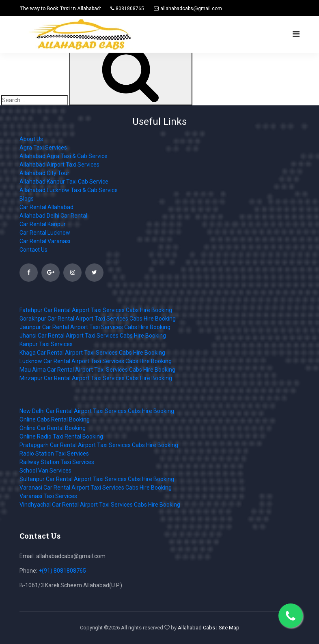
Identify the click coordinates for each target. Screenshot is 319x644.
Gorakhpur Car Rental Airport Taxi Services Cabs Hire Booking (98, 319)
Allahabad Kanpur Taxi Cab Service (64, 182)
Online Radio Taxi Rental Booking (61, 436)
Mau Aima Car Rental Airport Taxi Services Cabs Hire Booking (97, 370)
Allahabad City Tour (44, 173)
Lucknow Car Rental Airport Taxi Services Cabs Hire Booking (96, 361)
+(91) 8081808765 (62, 571)
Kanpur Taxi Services (46, 344)
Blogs (27, 199)
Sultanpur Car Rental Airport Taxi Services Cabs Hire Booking (97, 479)
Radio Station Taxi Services (54, 454)
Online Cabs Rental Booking (55, 419)
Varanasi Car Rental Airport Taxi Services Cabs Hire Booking (96, 488)
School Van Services (45, 471)
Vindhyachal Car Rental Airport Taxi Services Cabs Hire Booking (100, 505)
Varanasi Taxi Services (48, 496)
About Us (31, 139)
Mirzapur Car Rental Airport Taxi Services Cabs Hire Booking (96, 378)
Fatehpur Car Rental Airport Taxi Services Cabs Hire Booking (96, 310)
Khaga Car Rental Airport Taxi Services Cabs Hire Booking (92, 353)
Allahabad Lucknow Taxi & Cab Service (69, 190)
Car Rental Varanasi (45, 241)
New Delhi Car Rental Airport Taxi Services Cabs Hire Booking (97, 411)
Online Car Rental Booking (53, 428)
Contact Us (33, 250)
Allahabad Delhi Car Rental (53, 216)
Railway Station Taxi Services (57, 462)
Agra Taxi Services (43, 148)
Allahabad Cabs (196, 628)
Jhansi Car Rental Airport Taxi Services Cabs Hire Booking (93, 336)
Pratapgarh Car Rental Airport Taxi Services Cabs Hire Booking (99, 445)
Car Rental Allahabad (46, 207)
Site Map (229, 628)
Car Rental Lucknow (45, 233)
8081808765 (130, 9)
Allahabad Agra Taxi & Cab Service (64, 156)
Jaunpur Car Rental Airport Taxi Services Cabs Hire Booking (95, 327)
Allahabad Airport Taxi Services (59, 165)
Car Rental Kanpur (43, 224)
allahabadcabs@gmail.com (191, 9)
